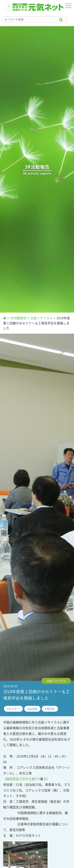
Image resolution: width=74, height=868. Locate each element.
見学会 (51, 709)
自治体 (33, 709)
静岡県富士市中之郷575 (23, 779)
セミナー (14, 709)
